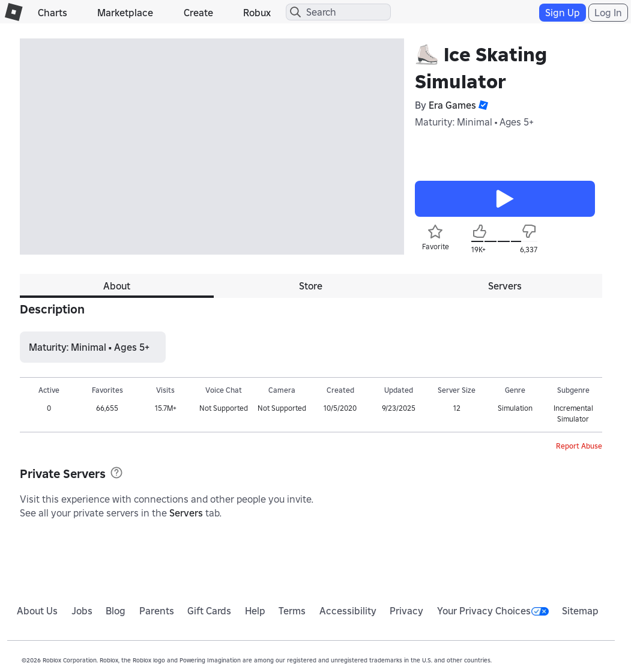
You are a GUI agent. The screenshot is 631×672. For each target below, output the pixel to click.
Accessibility (348, 611)
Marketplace (125, 13)
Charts (53, 13)
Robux (257, 13)
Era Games (452, 105)
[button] (482, 105)
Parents (157, 611)
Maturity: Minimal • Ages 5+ (474, 122)
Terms (292, 611)
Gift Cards (209, 611)
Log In (608, 13)
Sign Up (563, 13)
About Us (37, 611)
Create (198, 13)
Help (255, 611)
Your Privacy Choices (493, 611)
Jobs (82, 611)
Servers (186, 513)
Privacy (406, 611)
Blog (116, 611)
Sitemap (580, 611)
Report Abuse (579, 446)
